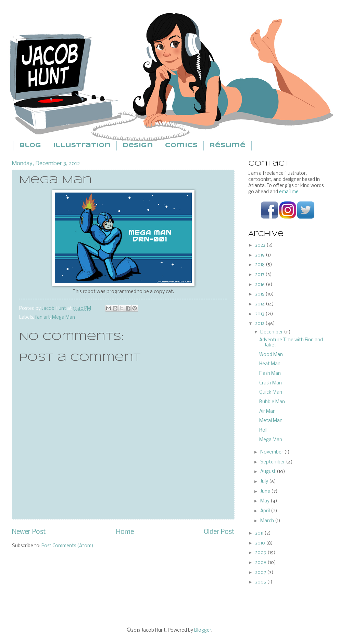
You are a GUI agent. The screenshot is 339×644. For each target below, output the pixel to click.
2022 (261, 245)
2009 (261, 553)
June (266, 492)
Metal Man (271, 421)
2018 (260, 265)
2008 (261, 563)
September (273, 462)
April (266, 511)
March (268, 521)
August (268, 472)
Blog (30, 146)
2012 (260, 324)
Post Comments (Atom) (67, 546)
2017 (260, 275)
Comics (181, 146)
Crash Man (271, 383)
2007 (261, 573)
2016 (260, 285)
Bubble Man (272, 402)
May (265, 501)
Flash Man (270, 374)
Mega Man (64, 318)
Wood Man (271, 355)
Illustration (82, 146)
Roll (263, 430)
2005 (261, 582)
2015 (260, 294)
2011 (260, 533)
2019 (260, 255)
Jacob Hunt (54, 309)
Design (138, 146)
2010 (261, 543)
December (272, 332)
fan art (42, 318)
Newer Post (29, 532)
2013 (260, 314)
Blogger (203, 630)
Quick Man (271, 392)
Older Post (219, 532)
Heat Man (270, 364)
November (272, 452)
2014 (260, 304)
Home (125, 532)
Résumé (228, 146)
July (265, 482)
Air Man (267, 412)
